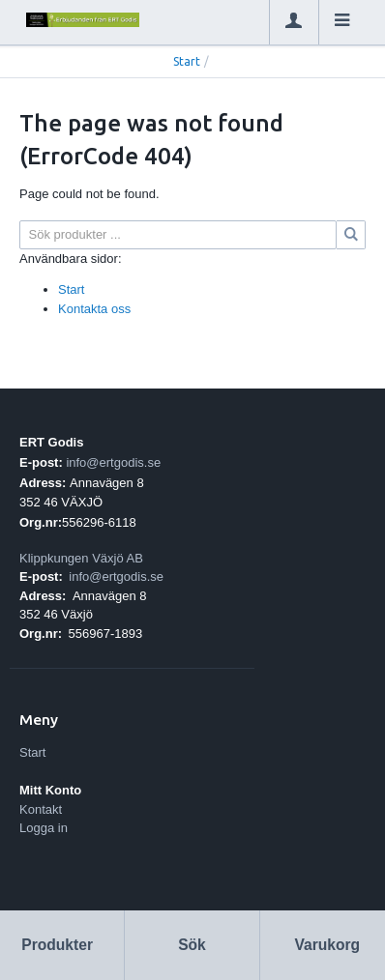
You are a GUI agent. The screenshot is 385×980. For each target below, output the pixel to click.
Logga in (44, 828)
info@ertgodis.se (113, 462)
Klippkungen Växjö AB (81, 558)
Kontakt (41, 809)
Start (187, 61)
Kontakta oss (94, 309)
